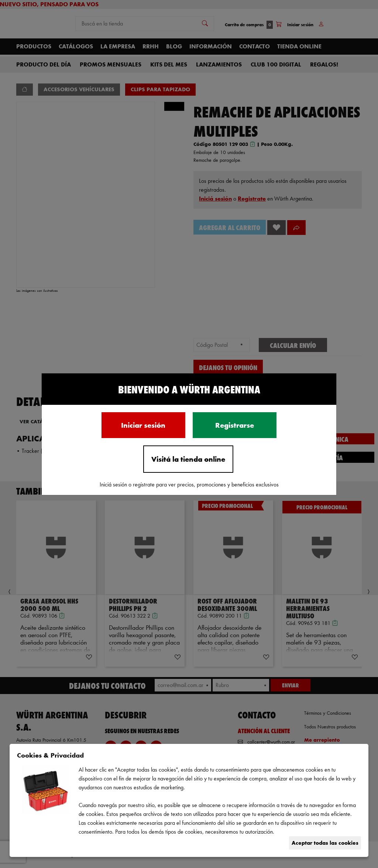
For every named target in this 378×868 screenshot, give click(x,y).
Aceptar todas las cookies (325, 843)
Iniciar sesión (143, 425)
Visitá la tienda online (188, 459)
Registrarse (235, 425)
